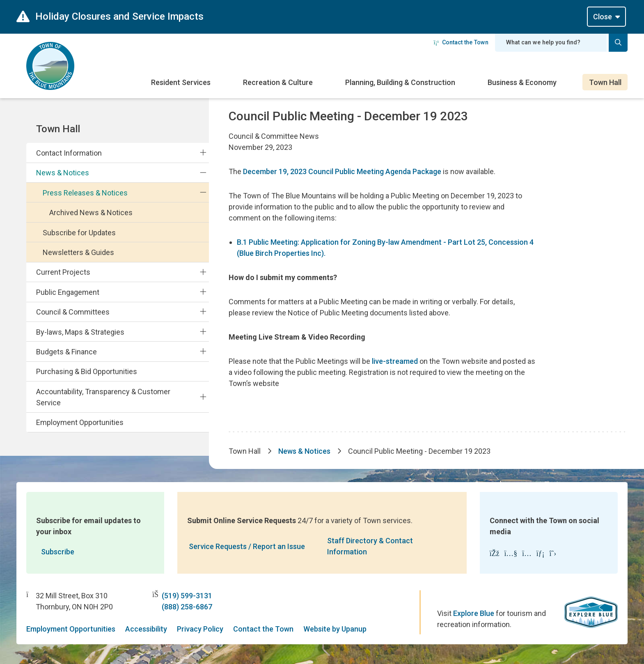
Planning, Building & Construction (400, 82)
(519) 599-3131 (187, 596)
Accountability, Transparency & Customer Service (103, 397)
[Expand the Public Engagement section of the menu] (203, 292)
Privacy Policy (200, 629)
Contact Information (69, 153)
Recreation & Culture (278, 82)
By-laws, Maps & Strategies (80, 332)
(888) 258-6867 (187, 607)
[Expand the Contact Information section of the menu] (203, 153)
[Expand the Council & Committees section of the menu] (203, 312)
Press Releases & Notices (85, 193)
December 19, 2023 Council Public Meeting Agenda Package (342, 171)
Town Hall (605, 82)
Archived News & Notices (91, 213)
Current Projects (63, 272)
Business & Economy (522, 82)
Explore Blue (474, 613)
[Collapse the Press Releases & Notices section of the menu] (203, 193)
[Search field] (551, 43)
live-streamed (395, 361)
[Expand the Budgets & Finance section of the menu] (203, 352)
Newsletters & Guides (78, 252)
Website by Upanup (335, 629)
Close (603, 17)
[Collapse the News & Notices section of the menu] (203, 172)
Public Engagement (68, 292)
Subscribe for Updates (79, 233)
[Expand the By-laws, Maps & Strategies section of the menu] (203, 331)
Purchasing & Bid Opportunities (87, 371)
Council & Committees (73, 312)
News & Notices (63, 173)
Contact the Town (461, 42)
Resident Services (181, 82)
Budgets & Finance (66, 352)
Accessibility (146, 629)
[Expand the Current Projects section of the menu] (203, 272)
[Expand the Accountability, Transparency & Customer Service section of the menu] (203, 397)
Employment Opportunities (80, 422)
